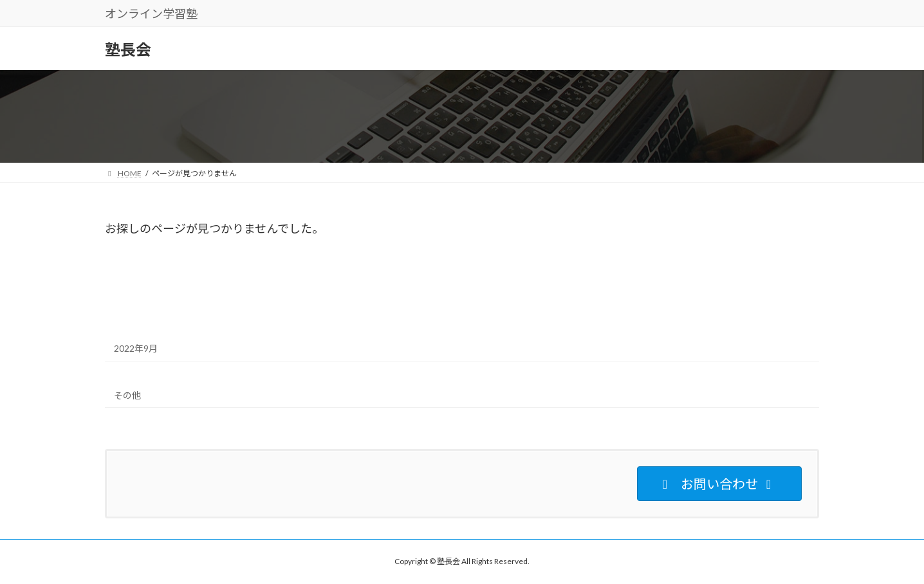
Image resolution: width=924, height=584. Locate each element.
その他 (127, 395)
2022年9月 (136, 348)
